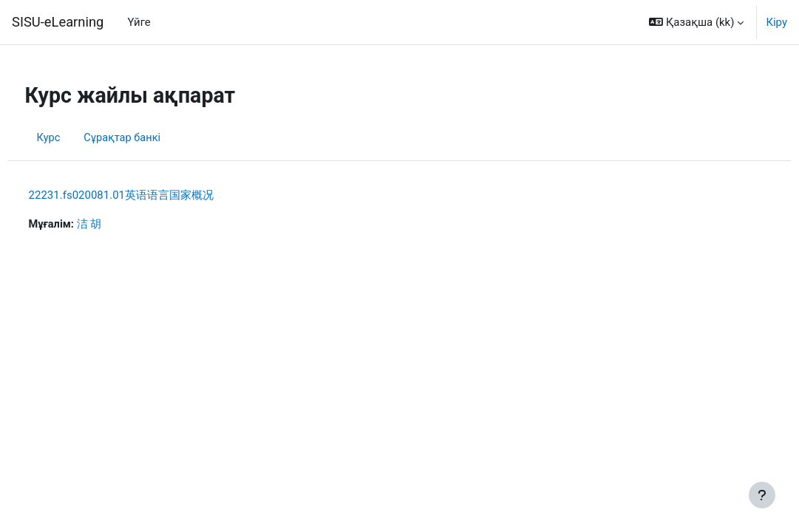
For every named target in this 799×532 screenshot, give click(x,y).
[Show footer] (762, 495)
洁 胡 (118, 225)
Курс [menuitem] (76, 138)
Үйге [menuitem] (139, 22)
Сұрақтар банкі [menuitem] (152, 138)
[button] (696, 22)
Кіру (776, 22)
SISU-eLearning (58, 22)
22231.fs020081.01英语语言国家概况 (149, 195)
